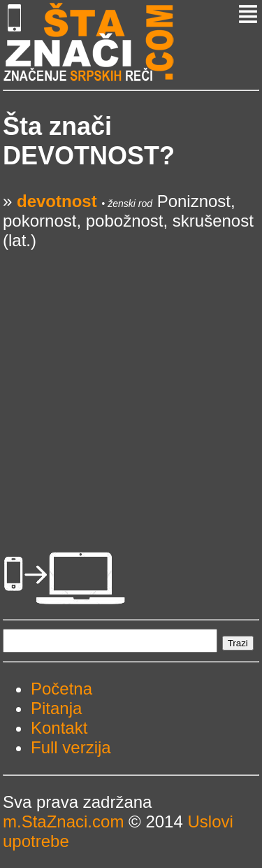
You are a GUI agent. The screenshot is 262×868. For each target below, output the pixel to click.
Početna (61, 689)
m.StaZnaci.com (63, 821)
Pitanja (56, 708)
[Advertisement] (131, 382)
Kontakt (59, 728)
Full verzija (71, 747)
